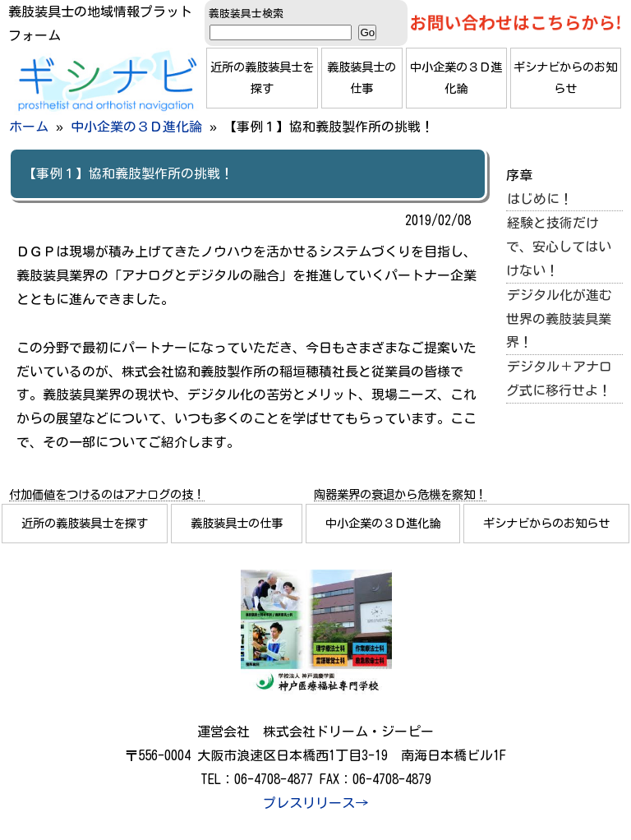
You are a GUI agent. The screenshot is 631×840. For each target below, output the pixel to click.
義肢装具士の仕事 (362, 78)
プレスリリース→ (315, 803)
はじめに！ (540, 199)
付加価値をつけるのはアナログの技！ (107, 494)
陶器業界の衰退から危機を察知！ (400, 494)
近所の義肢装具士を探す (262, 78)
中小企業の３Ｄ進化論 (456, 78)
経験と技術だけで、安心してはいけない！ (559, 247)
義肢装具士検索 (246, 14)
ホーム (29, 127)
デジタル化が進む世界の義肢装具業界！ (559, 319)
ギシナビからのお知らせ (565, 78)
